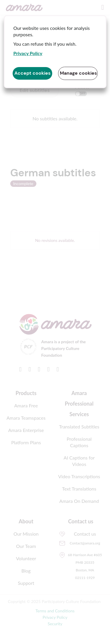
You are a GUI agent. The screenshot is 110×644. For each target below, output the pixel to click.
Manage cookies (78, 73)
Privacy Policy (28, 53)
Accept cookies (32, 73)
